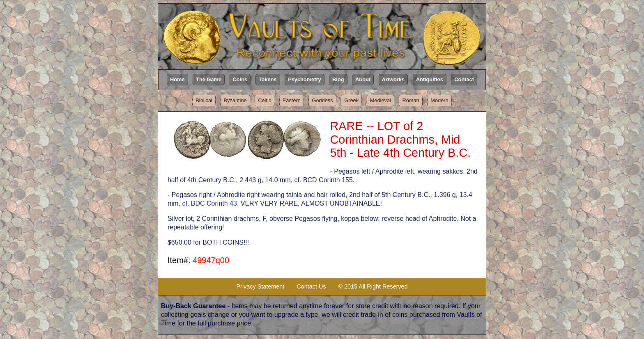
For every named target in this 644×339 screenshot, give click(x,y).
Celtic (264, 100)
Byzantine (235, 100)
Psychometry (304, 79)
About (363, 79)
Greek (351, 100)
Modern (439, 100)
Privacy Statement (261, 286)
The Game (209, 79)
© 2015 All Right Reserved (373, 286)
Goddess (322, 100)
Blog (338, 79)
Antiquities (430, 79)
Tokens (268, 79)
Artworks (393, 79)
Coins (240, 79)
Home (177, 79)
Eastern (292, 100)
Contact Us (311, 286)
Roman (411, 100)
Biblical (204, 100)
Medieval (381, 100)
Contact (464, 79)
